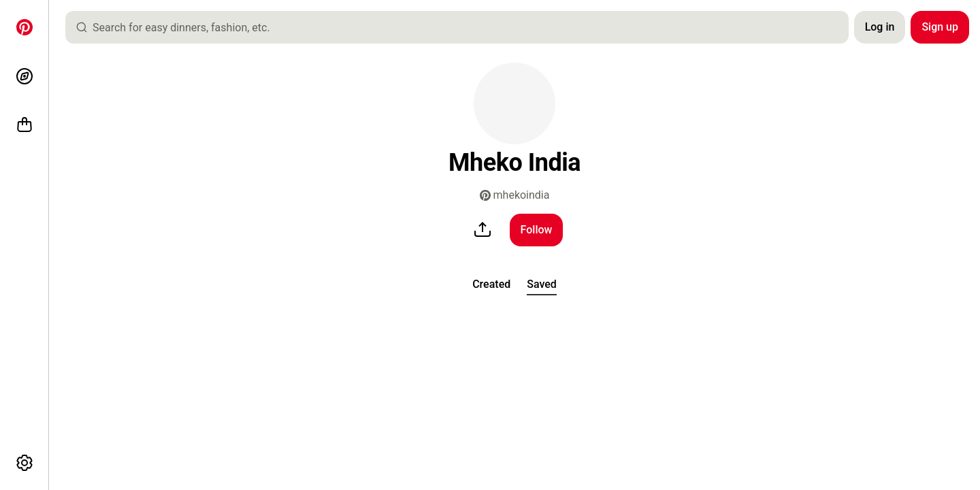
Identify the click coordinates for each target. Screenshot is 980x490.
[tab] (491, 284)
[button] (514, 103)
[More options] (24, 463)
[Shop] (24, 125)
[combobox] (462, 27)
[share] (483, 230)
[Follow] (537, 230)
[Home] (24, 27)
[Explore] (24, 76)
